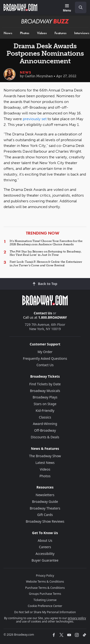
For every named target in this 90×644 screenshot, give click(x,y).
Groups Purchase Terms (45, 594)
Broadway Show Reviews (45, 521)
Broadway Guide (45, 502)
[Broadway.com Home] (20, 7)
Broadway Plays (45, 397)
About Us (45, 540)
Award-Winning (45, 424)
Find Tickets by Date (45, 384)
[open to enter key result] (81, 7)
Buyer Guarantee (45, 560)
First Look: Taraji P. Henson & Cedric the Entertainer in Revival (46, 263)
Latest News (45, 463)
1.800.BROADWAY (53, 317)
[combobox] (79, 7)
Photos (25, 33)
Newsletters (45, 495)
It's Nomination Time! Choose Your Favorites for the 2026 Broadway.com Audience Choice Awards (46, 243)
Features (60, 33)
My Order (45, 352)
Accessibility (45, 554)
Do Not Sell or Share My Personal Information (45, 612)
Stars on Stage (45, 404)
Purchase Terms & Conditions (45, 588)
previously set (35, 119)
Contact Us (43, 313)
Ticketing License (45, 600)
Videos (42, 33)
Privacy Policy (45, 576)
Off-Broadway (45, 430)
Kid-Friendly (45, 411)
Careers (45, 547)
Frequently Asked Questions (45, 358)
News (8, 33)
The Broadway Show (45, 456)
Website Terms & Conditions (45, 582)
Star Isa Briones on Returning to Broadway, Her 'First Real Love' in (45, 253)
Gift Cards (45, 515)
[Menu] (67, 8)
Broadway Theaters (45, 508)
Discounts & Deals (45, 437)
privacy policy (77, 618)
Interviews (82, 33)
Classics (45, 417)
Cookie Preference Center (45, 606)
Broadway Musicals (45, 391)
